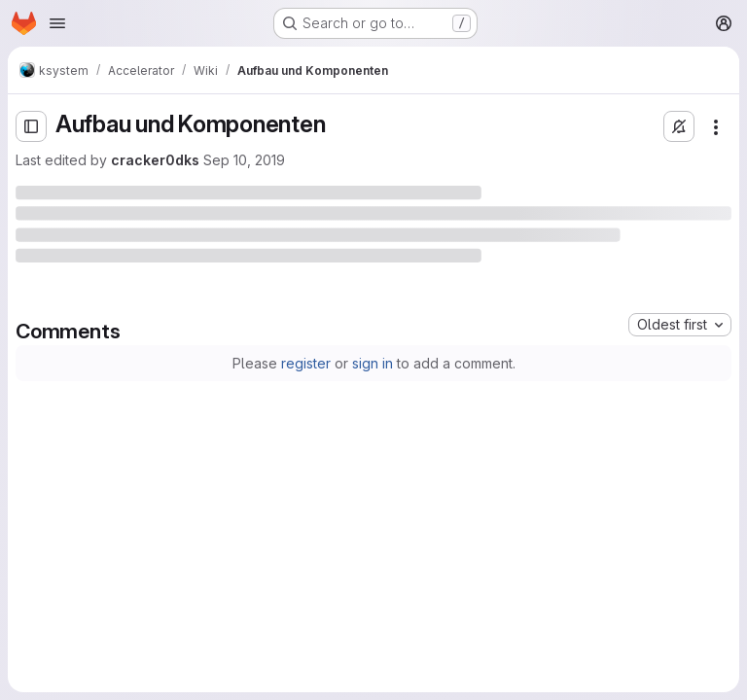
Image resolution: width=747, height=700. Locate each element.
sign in (373, 363)
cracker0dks (155, 160)
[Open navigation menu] (57, 23)
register (306, 363)
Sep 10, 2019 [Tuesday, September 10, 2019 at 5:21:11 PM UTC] (244, 160)
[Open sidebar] (31, 126)
